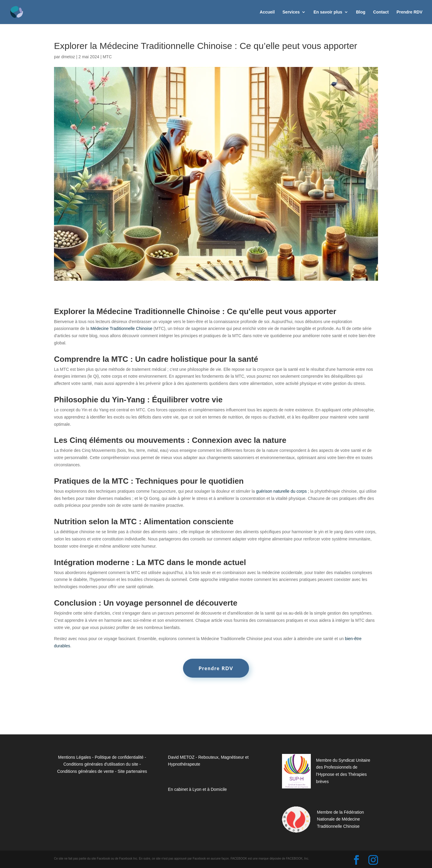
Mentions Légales (74, 757)
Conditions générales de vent (84, 771)
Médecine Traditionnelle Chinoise (121, 328)
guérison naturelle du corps (282, 491)
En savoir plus (328, 12)
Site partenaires (132, 771)
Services (291, 12)
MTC (107, 57)
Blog (361, 12)
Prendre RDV (409, 12)
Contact (381, 12)
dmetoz (68, 57)
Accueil (267, 12)
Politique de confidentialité (119, 757)
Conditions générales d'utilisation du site (101, 764)
